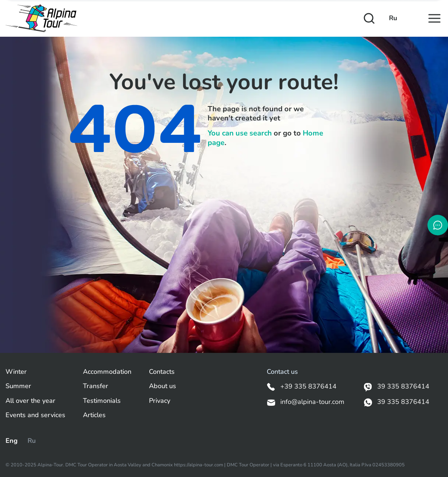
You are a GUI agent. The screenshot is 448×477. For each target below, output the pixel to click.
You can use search (240, 133)
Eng (12, 441)
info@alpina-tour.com (305, 402)
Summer (18, 386)
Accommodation (107, 372)
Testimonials (102, 401)
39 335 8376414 (396, 387)
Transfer (96, 386)
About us (163, 386)
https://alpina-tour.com (199, 465)
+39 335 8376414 (302, 387)
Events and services (35, 415)
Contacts (162, 372)
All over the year (30, 401)
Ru (393, 18)
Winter (16, 372)
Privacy (160, 401)
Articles (94, 415)
